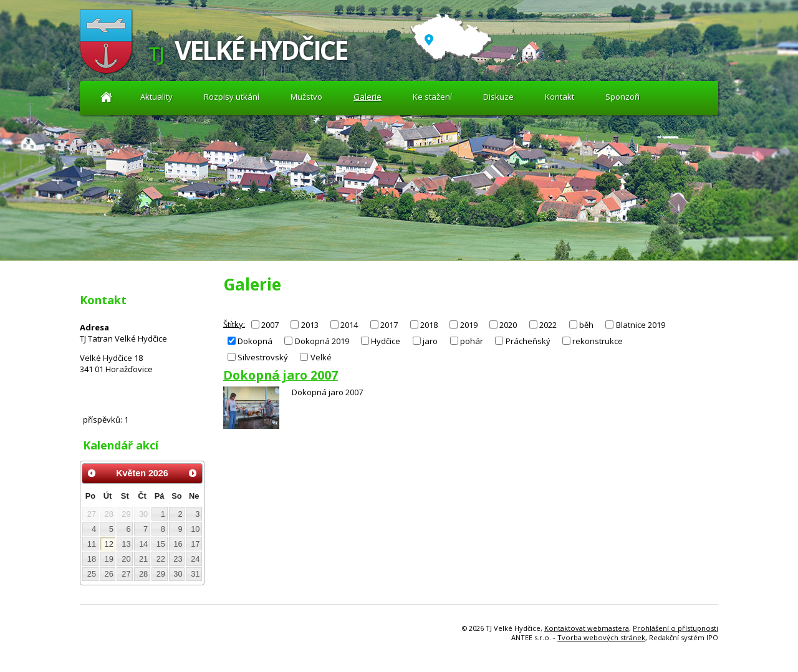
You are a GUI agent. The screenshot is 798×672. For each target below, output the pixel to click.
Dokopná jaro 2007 (281, 375)
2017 (389, 325)
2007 (270, 325)
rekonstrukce (598, 341)
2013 (310, 325)
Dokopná (255, 341)
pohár (472, 341)
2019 (469, 325)
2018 (429, 325)
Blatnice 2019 (641, 325)
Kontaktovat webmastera (587, 628)
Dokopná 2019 (322, 341)
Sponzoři (623, 97)
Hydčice (386, 341)
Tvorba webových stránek (601, 637)
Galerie (368, 97)
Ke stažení (432, 97)
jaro (430, 341)
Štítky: (234, 324)
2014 (349, 325)
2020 (508, 325)
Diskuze (498, 97)
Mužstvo (306, 97)
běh (586, 325)
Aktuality (106, 97)
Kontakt (560, 97)
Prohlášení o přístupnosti (675, 628)
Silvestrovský (263, 357)
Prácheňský (528, 341)
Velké (321, 357)
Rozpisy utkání (232, 97)
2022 (548, 325)
